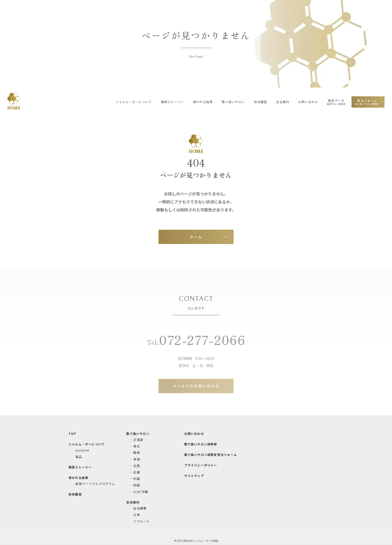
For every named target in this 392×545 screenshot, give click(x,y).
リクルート (141, 521)
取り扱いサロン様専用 (201, 444)
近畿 (136, 472)
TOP (72, 434)
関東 (136, 453)
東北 (136, 446)
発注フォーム (367, 102)
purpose (82, 450)
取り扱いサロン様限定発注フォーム (211, 455)
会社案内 (283, 102)
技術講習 (261, 102)
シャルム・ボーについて (134, 102)
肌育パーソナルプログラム (95, 484)
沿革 (136, 515)
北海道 (138, 440)
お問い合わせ (308, 102)
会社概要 (140, 508)
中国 (136, 479)
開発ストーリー (172, 102)
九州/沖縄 (141, 492)
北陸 (136, 466)
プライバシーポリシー (201, 465)
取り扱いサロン (233, 102)
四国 (136, 485)
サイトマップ (194, 476)
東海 (136, 459)
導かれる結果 (203, 102)
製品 (79, 457)
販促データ (336, 102)
